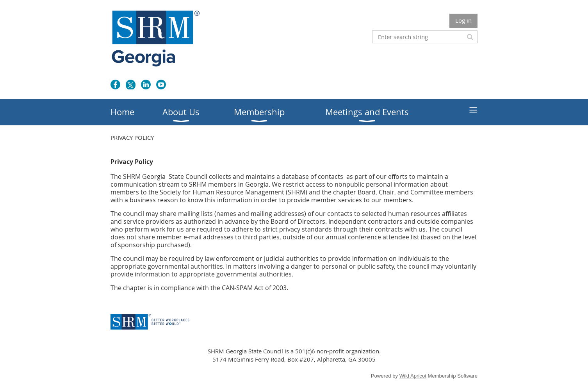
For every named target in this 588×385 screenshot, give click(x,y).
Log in (463, 20)
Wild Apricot (413, 376)
